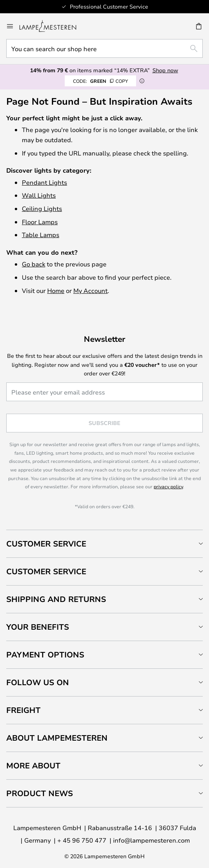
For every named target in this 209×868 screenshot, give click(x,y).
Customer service (46, 571)
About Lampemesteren (57, 738)
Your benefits (38, 627)
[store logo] (52, 26)
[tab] (104, 544)
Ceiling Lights (42, 208)
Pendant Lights (44, 182)
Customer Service (46, 544)
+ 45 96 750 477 (82, 840)
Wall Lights (39, 195)
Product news (40, 793)
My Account (90, 290)
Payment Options (45, 655)
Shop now (165, 70)
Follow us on (38, 682)
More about (33, 765)
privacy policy (168, 486)
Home (56, 290)
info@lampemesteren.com (151, 840)
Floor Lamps (40, 222)
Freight (23, 710)
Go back (34, 264)
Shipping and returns (56, 599)
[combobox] (104, 48)
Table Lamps (41, 235)
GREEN (100, 81)
